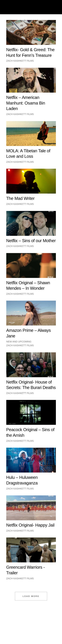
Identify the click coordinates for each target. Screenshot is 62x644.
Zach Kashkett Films (20, 62)
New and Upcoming (19, 343)
